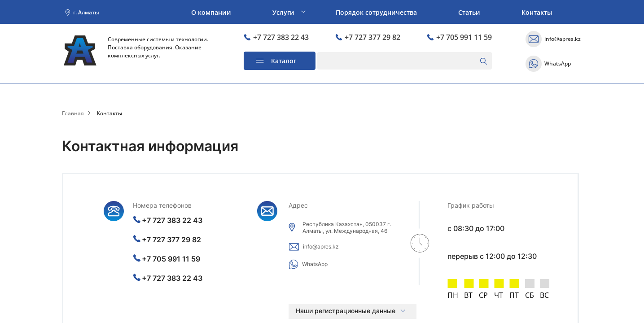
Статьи (469, 12)
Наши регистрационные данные (346, 311)
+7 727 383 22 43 (276, 37)
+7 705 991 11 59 (459, 37)
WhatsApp (558, 64)
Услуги (283, 12)
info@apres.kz (563, 39)
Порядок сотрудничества (376, 12)
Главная (73, 113)
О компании (211, 12)
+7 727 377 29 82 (368, 37)
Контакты (537, 12)
